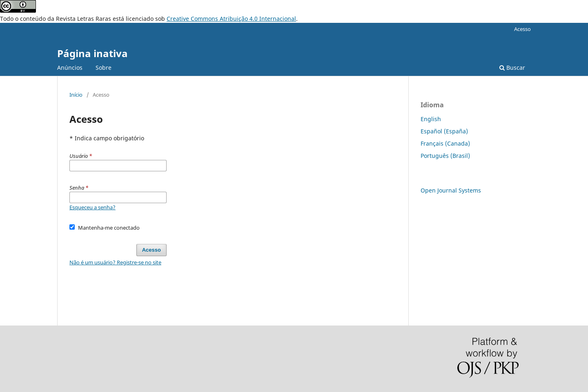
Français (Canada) (445, 143)
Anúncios (70, 68)
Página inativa (92, 53)
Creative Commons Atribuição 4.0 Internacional (231, 19)
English (431, 119)
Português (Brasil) (445, 156)
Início (76, 95)
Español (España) (444, 131)
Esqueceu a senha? (92, 207)
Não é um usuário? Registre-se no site (115, 262)
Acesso (522, 29)
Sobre (104, 68)
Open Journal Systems (451, 190)
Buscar (512, 68)
